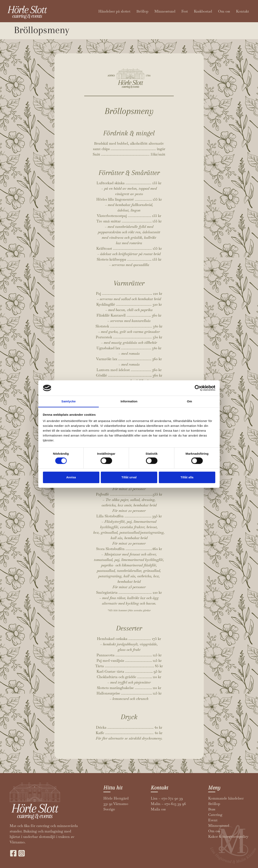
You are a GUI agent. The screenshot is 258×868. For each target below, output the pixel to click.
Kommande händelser (226, 798)
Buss (212, 809)
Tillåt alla (187, 477)
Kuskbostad (203, 11)
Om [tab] (189, 401)
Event (213, 820)
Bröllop (142, 11)
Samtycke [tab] (69, 401)
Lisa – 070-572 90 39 (167, 798)
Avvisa (71, 477)
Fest (185, 11)
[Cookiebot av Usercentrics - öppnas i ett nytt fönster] (198, 388)
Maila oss (158, 809)
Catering (215, 815)
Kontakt (242, 11)
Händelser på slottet (114, 11)
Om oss (224, 11)
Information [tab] (129, 401)
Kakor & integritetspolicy (228, 836)
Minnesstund (165, 11)
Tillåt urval (129, 477)
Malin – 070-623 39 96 (168, 804)
